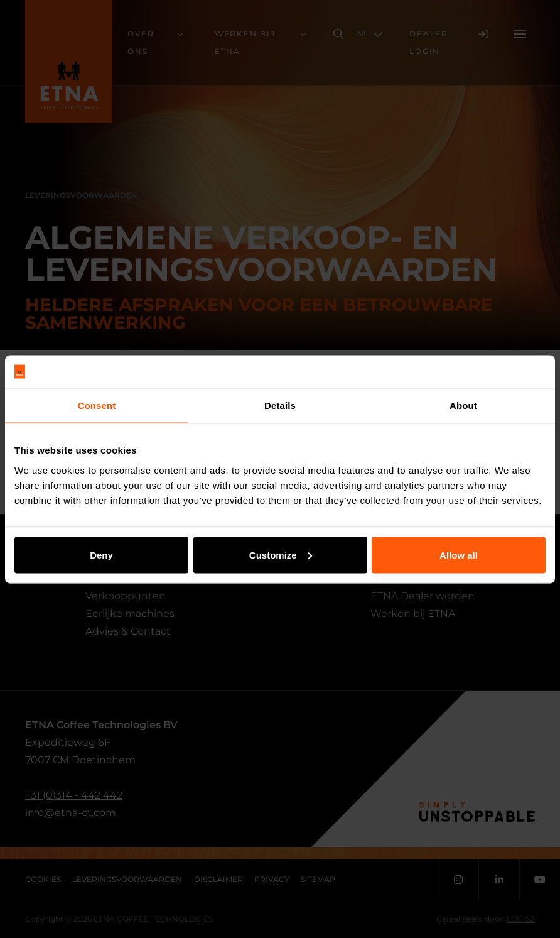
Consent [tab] (97, 406)
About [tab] (463, 406)
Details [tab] (280, 406)
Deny (101, 554)
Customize (281, 554)
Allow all (459, 554)
